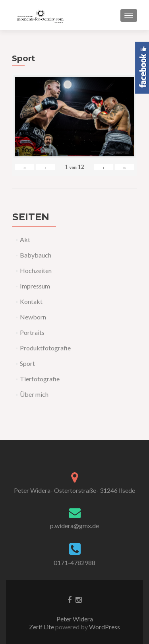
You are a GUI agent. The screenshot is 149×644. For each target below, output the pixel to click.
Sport (27, 363)
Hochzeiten (36, 270)
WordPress (104, 627)
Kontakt (31, 301)
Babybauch (36, 255)
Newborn (33, 317)
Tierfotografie (40, 379)
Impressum (35, 286)
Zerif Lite (42, 627)
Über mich (34, 394)
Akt (25, 239)
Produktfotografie (45, 348)
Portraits (32, 332)
